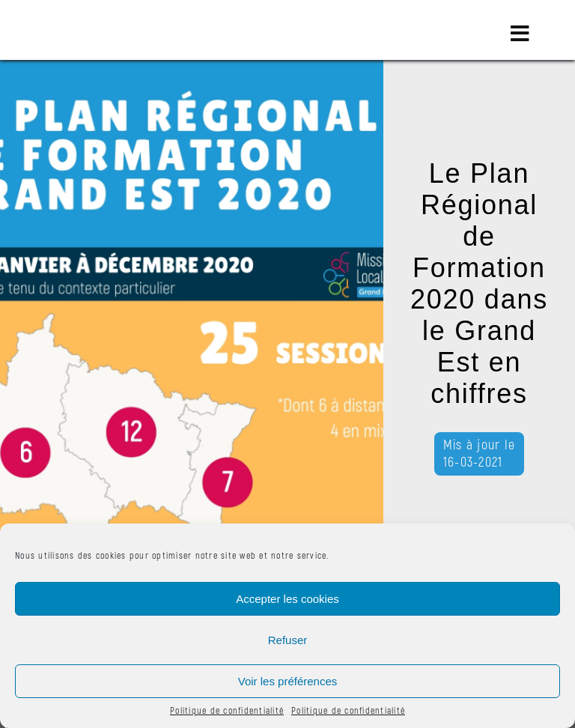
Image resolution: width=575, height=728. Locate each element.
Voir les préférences (288, 681)
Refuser (288, 640)
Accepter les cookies (287, 599)
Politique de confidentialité (227, 711)
